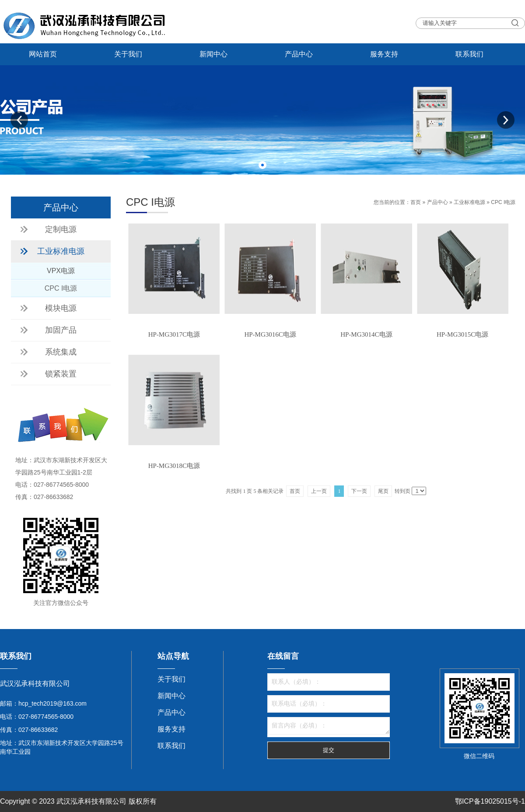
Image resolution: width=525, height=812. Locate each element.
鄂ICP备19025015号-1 (490, 801)
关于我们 (128, 54)
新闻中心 (213, 54)
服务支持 (384, 54)
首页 (416, 202)
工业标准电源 (469, 202)
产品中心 (299, 54)
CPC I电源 (503, 202)
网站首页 (43, 54)
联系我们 (469, 54)
